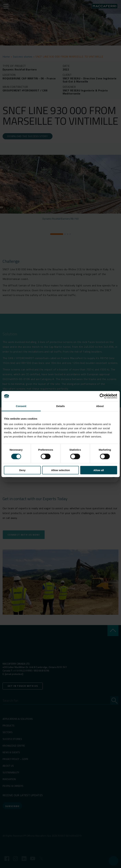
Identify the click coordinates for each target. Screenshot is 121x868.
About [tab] (100, 406)
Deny (22, 470)
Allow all (99, 470)
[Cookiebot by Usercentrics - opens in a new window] (102, 396)
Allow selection (60, 470)
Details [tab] (61, 406)
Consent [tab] (21, 406)
